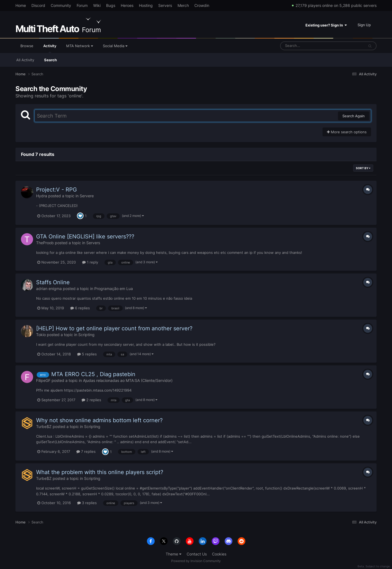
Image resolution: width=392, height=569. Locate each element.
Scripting (86, 335)
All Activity (25, 60)
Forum (82, 5)
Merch (183, 5)
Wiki (97, 5)
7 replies (86, 451)
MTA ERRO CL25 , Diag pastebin (93, 374)
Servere (87, 196)
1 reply (90, 262)
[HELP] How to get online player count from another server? (114, 328)
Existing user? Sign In (326, 25)
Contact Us (197, 554)
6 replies (80, 308)
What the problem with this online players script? (100, 472)
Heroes (127, 5)
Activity (50, 48)
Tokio (41, 335)
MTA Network (80, 46)
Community (61, 5)
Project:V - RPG (57, 190)
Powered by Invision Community (196, 561)
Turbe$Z (44, 426)
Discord (38, 5)
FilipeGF (43, 380)
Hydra (42, 196)
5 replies (87, 354)
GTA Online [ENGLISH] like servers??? (85, 236)
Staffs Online (53, 282)
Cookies (219, 554)
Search (50, 60)
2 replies (91, 400)
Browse (27, 46)
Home (21, 5)
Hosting (146, 5)
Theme (174, 554)
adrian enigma (49, 289)
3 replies (87, 503)
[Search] (308, 46)
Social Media (115, 46)
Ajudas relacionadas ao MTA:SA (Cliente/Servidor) (128, 380)
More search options (347, 132)
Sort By (363, 168)
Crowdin (202, 5)
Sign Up (364, 25)
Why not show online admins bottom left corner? (99, 420)
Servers (165, 5)
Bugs (111, 5)
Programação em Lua (114, 289)
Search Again (354, 116)
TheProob (45, 243)
